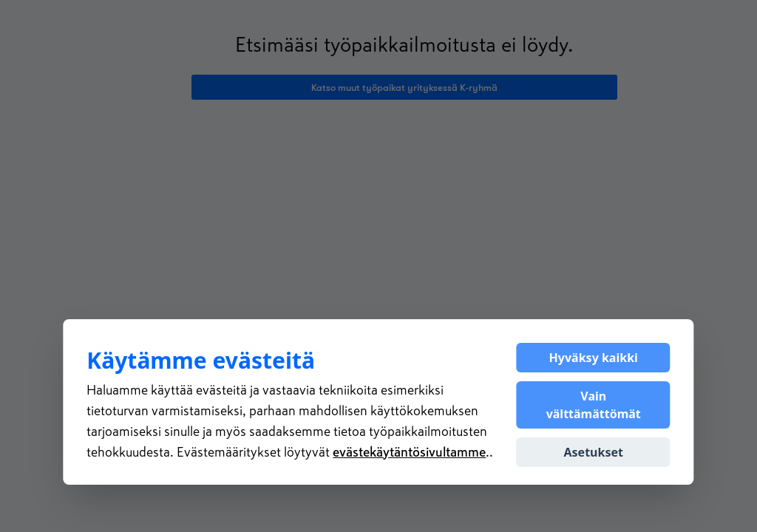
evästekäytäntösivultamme (409, 452)
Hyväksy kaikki (594, 358)
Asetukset (594, 452)
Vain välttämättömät (594, 405)
